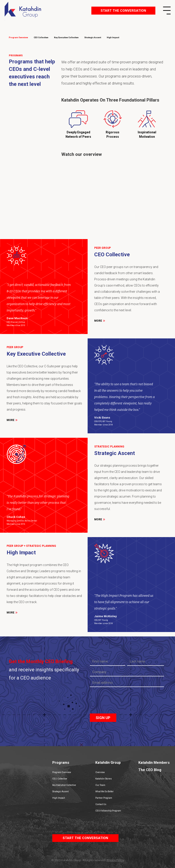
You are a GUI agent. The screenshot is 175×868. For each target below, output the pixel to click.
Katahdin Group (108, 763)
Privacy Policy (115, 860)
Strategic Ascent (60, 792)
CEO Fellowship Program (108, 811)
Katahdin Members (154, 763)
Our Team (100, 785)
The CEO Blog (150, 770)
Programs (61, 763)
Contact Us (101, 804)
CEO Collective (60, 779)
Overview (100, 772)
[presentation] (123, 701)
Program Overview (62, 772)
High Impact (59, 798)
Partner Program (104, 798)
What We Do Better (104, 792)
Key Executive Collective (64, 785)
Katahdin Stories (104, 779)
